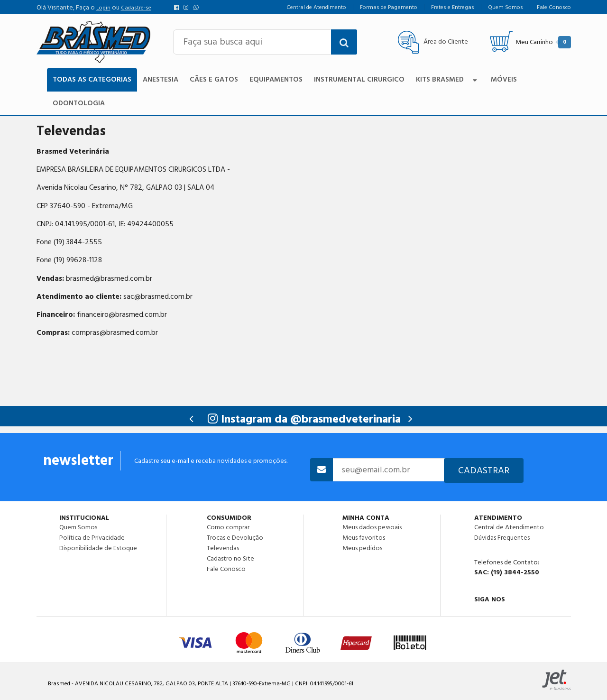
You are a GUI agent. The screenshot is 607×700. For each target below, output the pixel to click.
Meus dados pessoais (372, 527)
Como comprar (228, 527)
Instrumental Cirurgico (359, 79)
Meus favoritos (364, 538)
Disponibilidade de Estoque (98, 548)
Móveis (504, 79)
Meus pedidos (362, 548)
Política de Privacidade (92, 538)
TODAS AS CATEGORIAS (92, 79)
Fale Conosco (226, 569)
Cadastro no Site (230, 559)
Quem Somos (78, 527)
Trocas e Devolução (235, 538)
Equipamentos (276, 79)
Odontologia (79, 103)
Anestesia (161, 79)
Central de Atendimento (509, 527)
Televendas (223, 548)
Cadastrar (484, 470)
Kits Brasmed (448, 79)
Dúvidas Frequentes (502, 538)
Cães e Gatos (214, 79)
